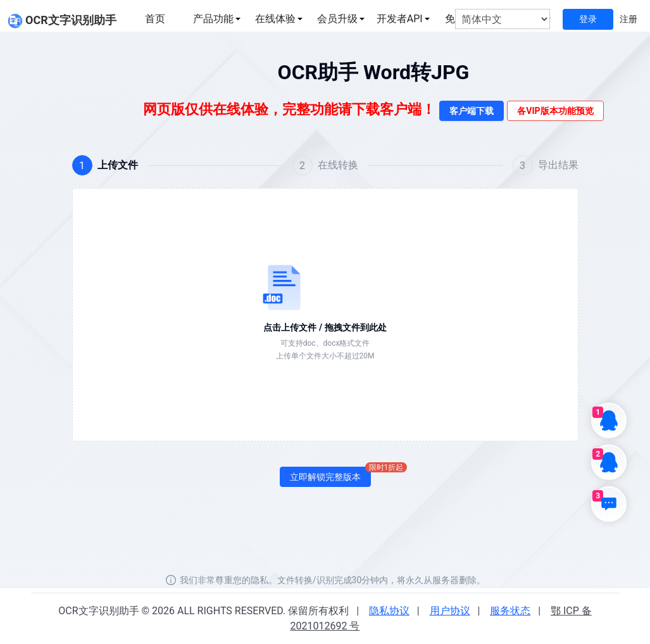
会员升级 (337, 19)
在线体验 (275, 19)
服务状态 (510, 611)
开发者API (400, 19)
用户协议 (450, 611)
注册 (628, 19)
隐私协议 (389, 611)
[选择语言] (503, 19)
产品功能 (213, 19)
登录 (588, 19)
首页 (155, 19)
